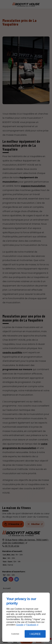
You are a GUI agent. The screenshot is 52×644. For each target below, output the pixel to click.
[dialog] (26, 617)
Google (20, 625)
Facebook (31, 625)
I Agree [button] (35, 634)
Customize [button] (15, 634)
